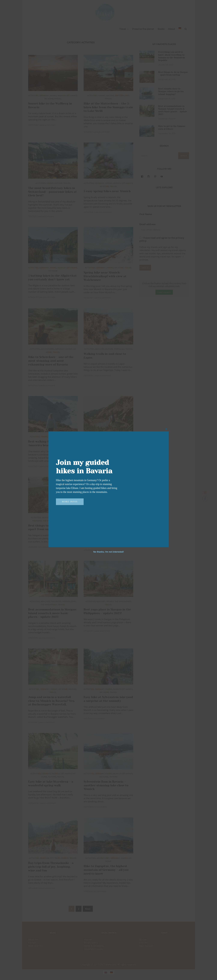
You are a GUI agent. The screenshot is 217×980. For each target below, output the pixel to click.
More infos (70, 502)
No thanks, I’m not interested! (108, 552)
